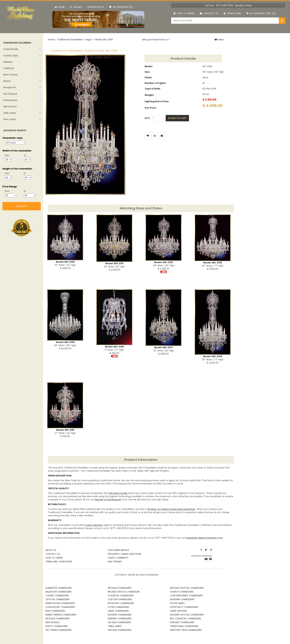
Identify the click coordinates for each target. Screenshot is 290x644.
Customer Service (118, 550)
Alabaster (8, 62)
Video (219, 40)
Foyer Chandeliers (118, 607)
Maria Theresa (10, 75)
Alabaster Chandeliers (59, 588)
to (25, 155)
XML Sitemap (115, 562)
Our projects (96, 7)
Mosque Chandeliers (58, 618)
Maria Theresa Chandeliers (61, 615)
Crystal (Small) (11, 49)
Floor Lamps (9, 119)
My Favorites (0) (121, 7)
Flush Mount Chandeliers (60, 607)
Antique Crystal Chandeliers (187, 588)
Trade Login (232, 13)
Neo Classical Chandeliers (185, 618)
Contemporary (10, 100)
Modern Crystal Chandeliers (187, 615)
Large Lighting (178, 611)
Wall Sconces (10, 107)
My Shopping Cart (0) (261, 13)
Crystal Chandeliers (58, 599)
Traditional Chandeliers (70, 40)
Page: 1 (89, 40)
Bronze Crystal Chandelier (124, 592)
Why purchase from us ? (156, 40)
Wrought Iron (10, 87)
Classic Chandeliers (57, 596)
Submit (22, 206)
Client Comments (118, 558)
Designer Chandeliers (182, 599)
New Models (53, 622)
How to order (184, 13)
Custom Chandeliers (120, 599)
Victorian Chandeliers (59, 630)
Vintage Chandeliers (120, 630)
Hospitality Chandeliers (184, 607)
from (7, 155)
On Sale (76, 7)
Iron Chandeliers (55, 611)
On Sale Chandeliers (119, 622)
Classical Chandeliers (121, 596)
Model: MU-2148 (104, 40)
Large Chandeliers (118, 611)
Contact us (209, 13)
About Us (51, 550)
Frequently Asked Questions (124, 554)
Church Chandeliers (182, 592)
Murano (7, 81)
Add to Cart (177, 118)
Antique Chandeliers (120, 588)
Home (60, 7)
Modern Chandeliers (120, 615)
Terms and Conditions (59, 562)
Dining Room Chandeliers (60, 603)
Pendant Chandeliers (182, 622)
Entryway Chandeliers (121, 603)
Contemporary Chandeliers (186, 596)
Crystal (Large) (11, 55)
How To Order (54, 558)
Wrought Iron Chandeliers (186, 630)
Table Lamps (9, 113)
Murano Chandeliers (120, 618)
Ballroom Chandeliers (59, 592)
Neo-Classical (10, 94)
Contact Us (53, 554)
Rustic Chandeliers (57, 626)
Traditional (8, 68)
